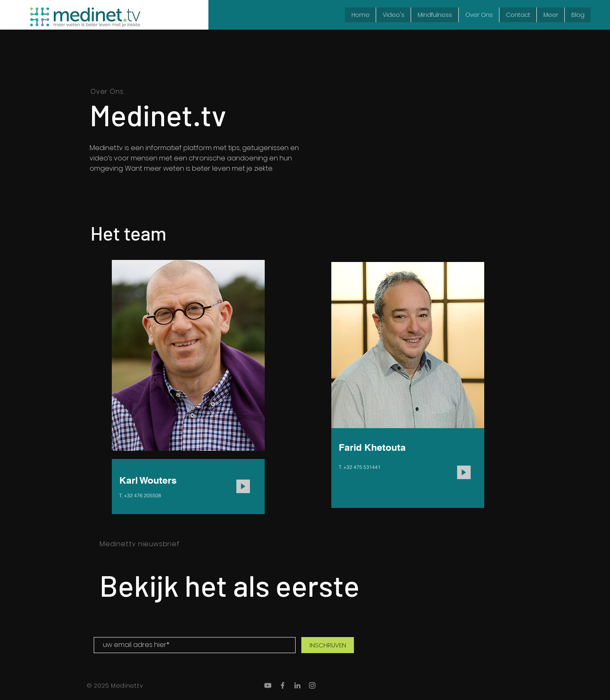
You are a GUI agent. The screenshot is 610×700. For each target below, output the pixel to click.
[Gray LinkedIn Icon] (297, 685)
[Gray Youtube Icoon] (268, 685)
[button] (550, 15)
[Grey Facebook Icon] (283, 685)
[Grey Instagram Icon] (312, 685)
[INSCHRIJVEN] (328, 645)
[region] (188, 389)
